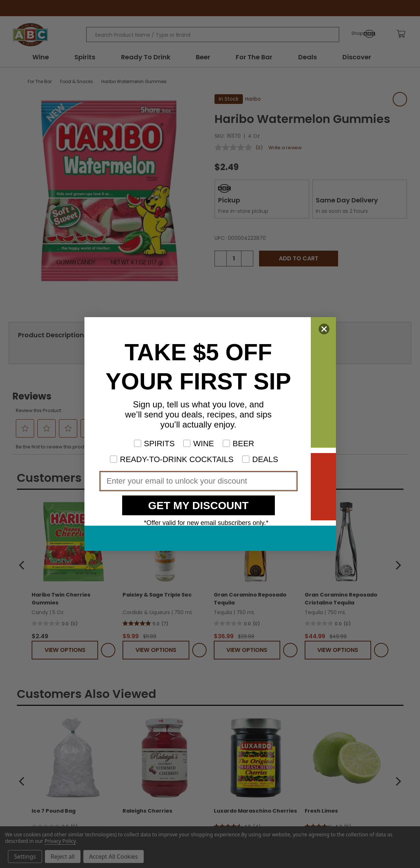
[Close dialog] (324, 329)
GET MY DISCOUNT (198, 505)
